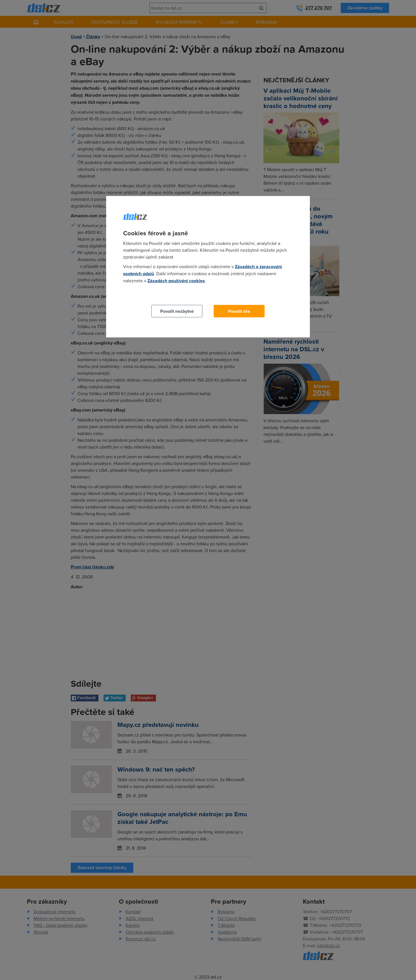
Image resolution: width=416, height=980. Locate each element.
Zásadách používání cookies (176, 281)
